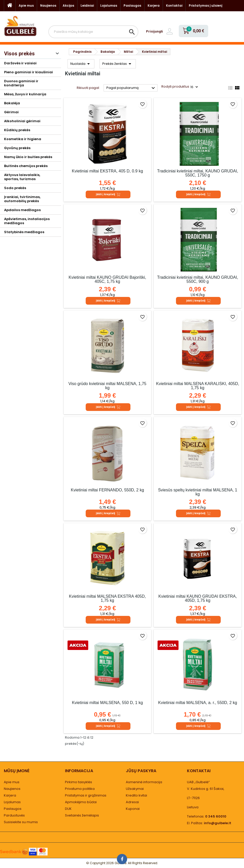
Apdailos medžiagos (22, 210)
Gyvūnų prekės (17, 148)
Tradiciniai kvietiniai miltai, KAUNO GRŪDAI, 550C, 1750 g (198, 173)
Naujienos (48, 6)
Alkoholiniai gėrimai (22, 121)
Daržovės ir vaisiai (20, 63)
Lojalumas (109, 6)
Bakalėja (12, 103)
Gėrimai (11, 112)
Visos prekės (19, 54)
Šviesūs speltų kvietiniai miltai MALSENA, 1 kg (198, 492)
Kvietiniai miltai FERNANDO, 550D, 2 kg (107, 490)
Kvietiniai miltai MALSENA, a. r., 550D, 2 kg (198, 703)
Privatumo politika (80, 789)
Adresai (132, 802)
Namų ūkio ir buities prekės (28, 157)
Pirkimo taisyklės (79, 782)
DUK (68, 809)
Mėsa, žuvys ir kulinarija (25, 94)
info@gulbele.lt (218, 823)
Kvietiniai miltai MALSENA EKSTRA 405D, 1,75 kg (108, 598)
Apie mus (26, 6)
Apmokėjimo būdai (81, 802)
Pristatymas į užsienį (206, 6)
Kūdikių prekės (17, 130)
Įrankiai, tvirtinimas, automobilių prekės (22, 199)
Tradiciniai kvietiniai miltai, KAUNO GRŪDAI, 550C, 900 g (198, 279)
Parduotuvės (14, 815)
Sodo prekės (15, 188)
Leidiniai (87, 6)
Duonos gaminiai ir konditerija (21, 83)
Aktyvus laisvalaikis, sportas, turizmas (22, 177)
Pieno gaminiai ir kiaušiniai (29, 72)
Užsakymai (135, 789)
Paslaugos (132, 6)
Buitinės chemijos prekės (26, 166)
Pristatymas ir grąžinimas (86, 795)
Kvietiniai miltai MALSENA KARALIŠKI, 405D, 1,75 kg (198, 386)
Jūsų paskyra (141, 771)
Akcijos (68, 6)
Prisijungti (154, 31)
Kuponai (133, 809)
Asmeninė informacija (144, 782)
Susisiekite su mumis (21, 822)
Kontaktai (174, 6)
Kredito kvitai (136, 795)
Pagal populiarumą (131, 88)
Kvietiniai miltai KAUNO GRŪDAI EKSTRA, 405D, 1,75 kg (198, 598)
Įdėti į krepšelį (108, 194)
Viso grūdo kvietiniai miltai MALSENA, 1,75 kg (108, 386)
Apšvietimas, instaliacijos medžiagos (27, 221)
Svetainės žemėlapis (82, 815)
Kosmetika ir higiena (23, 139)
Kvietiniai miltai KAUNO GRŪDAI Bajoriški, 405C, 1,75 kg (107, 279)
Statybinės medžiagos (24, 232)
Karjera (154, 6)
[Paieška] (93, 32)
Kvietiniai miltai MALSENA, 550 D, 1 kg (107, 703)
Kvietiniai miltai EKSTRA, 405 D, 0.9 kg (107, 171)
